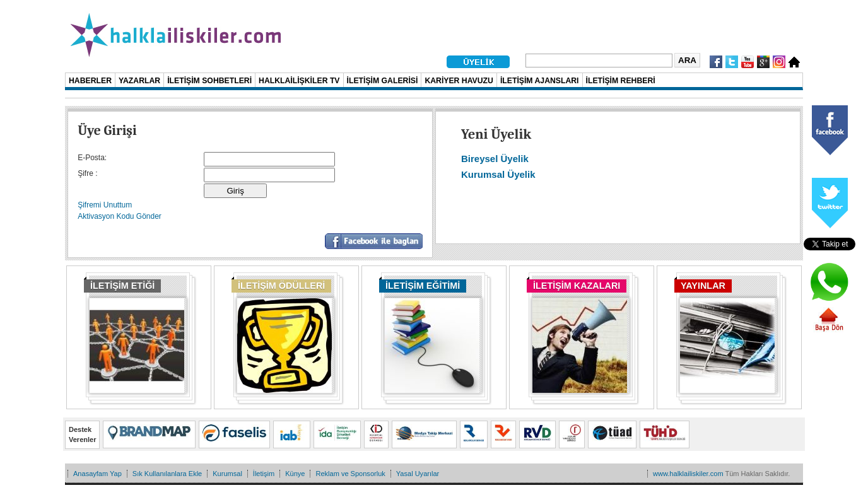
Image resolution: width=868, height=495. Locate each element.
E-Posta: (92, 158)
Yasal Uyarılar (418, 474)
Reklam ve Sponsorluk (350, 474)
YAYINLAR (703, 286)
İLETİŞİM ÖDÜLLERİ (281, 286)
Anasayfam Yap (97, 474)
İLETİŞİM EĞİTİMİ (423, 286)
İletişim (264, 474)
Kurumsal (227, 474)
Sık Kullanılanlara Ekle (167, 474)
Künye (295, 474)
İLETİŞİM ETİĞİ (122, 286)
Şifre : (87, 173)
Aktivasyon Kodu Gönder (120, 216)
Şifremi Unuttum (105, 205)
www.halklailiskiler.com (688, 474)
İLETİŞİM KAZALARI (577, 286)
